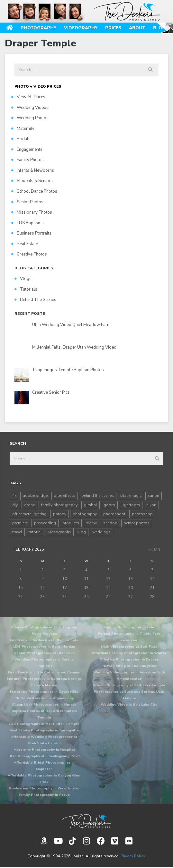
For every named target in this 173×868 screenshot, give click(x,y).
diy (15, 505)
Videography (81, 28)
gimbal (91, 505)
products (71, 523)
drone (29, 505)
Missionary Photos (32, 212)
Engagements (27, 149)
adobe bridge (35, 496)
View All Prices (28, 97)
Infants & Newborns (33, 170)
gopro (109, 505)
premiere (20, 523)
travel (17, 532)
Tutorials (26, 289)
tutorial (35, 532)
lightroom (131, 505)
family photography (59, 505)
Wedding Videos (30, 108)
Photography (38, 28)
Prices (113, 28)
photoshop (142, 514)
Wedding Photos (30, 118)
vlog (82, 532)
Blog (159, 28)
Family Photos (27, 160)
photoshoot (114, 514)
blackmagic (131, 496)
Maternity (23, 129)
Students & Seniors (32, 181)
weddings (101, 532)
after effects (64, 496)
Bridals (21, 139)
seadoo (110, 523)
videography (60, 532)
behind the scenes (98, 496)
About (137, 28)
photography (85, 514)
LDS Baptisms (27, 223)
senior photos (137, 523)
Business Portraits (31, 233)
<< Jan (154, 550)
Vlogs (23, 279)
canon (154, 496)
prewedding (45, 523)
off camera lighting (29, 514)
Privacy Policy (133, 856)
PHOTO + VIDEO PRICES (38, 86)
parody (60, 514)
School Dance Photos (34, 191)
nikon (151, 505)
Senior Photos (27, 202)
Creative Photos (29, 254)
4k (14, 496)
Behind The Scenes (35, 300)
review (91, 523)
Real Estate (25, 244)
